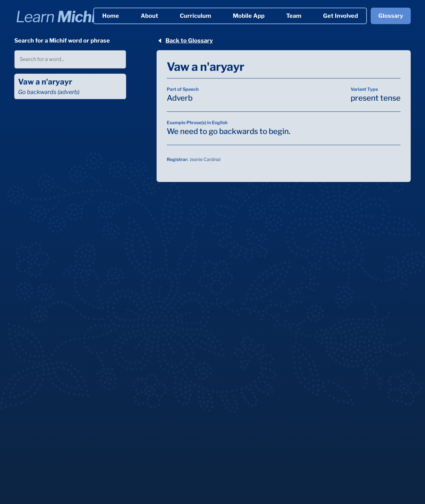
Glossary (391, 16)
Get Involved (341, 16)
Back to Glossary (185, 40)
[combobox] (70, 59)
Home (111, 16)
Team (294, 16)
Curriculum (196, 16)
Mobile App (249, 16)
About (149, 16)
